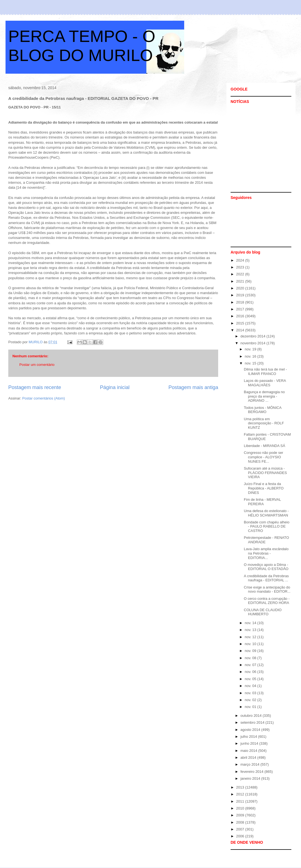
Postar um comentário (37, 365)
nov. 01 (251, 707)
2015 (241, 323)
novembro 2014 (254, 343)
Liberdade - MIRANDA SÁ (265, 446)
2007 (241, 829)
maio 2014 (249, 751)
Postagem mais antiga (193, 387)
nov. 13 (251, 630)
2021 (241, 281)
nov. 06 (251, 672)
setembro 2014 (253, 722)
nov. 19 (251, 349)
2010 (241, 808)
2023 (241, 267)
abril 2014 (249, 757)
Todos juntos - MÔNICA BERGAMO (263, 410)
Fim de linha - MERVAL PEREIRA (262, 502)
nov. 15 (251, 363)
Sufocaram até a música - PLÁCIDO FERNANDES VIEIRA (265, 473)
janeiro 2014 (251, 778)
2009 (241, 815)
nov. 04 (251, 686)
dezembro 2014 (254, 336)
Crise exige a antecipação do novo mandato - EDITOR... (267, 589)
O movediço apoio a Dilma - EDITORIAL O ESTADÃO (266, 567)
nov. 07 (251, 665)
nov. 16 (251, 356)
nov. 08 (251, 658)
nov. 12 (251, 637)
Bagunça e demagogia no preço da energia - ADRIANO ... (264, 396)
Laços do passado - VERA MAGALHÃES (265, 383)
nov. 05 (251, 679)
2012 (241, 794)
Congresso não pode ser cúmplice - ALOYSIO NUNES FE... (263, 457)
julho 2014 (249, 737)
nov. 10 (251, 644)
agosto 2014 (251, 730)
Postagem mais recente (35, 387)
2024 (241, 260)
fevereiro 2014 (253, 772)
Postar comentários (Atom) (44, 398)
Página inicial (115, 387)
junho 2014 (250, 743)
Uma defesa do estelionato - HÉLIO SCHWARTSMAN (266, 513)
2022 (241, 274)
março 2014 (250, 764)
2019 (241, 295)
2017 (241, 309)
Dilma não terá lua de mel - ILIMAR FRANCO (265, 372)
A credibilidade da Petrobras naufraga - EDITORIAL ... (266, 578)
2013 (241, 787)
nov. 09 (251, 651)
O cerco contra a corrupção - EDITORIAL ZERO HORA (267, 601)
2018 (241, 302)
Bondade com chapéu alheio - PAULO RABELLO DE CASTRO (267, 526)
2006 (241, 836)
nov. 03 (251, 693)
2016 (241, 316)
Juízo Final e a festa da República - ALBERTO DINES (264, 488)
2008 (241, 822)
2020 (241, 288)
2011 (241, 801)
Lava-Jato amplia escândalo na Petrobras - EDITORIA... (266, 553)
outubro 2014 (252, 716)
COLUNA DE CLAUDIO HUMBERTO (263, 612)
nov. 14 (251, 623)
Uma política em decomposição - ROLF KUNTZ (264, 423)
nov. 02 (251, 700)
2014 (241, 330)
